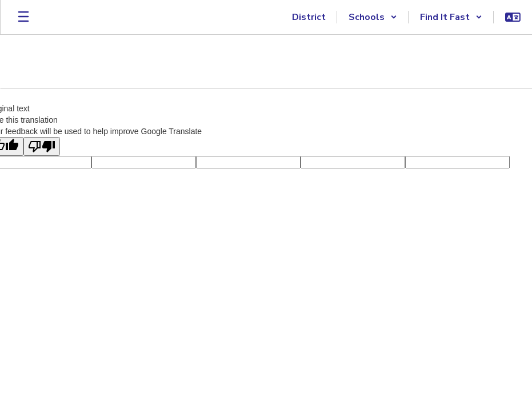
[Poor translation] (42, 146)
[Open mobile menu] (23, 17)
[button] (373, 17)
